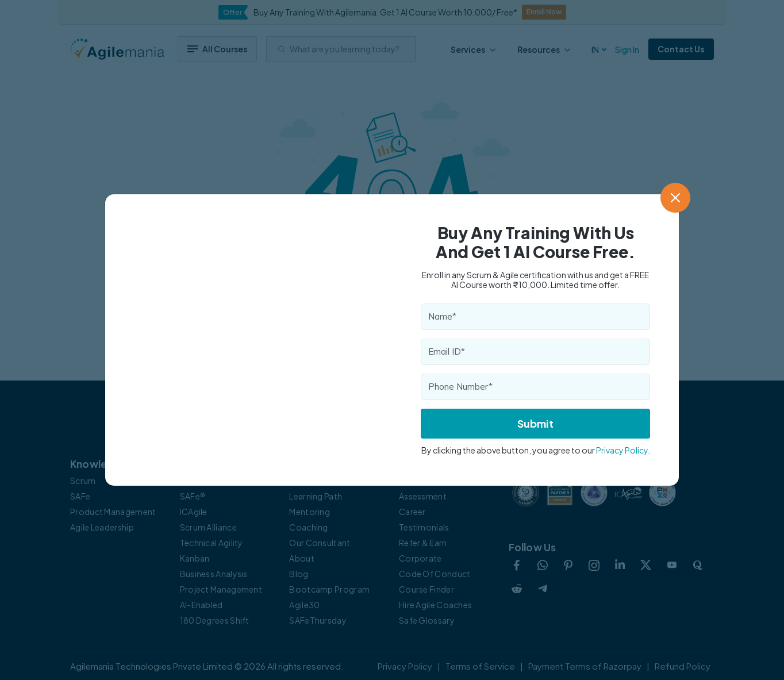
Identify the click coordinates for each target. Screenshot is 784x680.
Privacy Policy (622, 450)
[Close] (675, 198)
